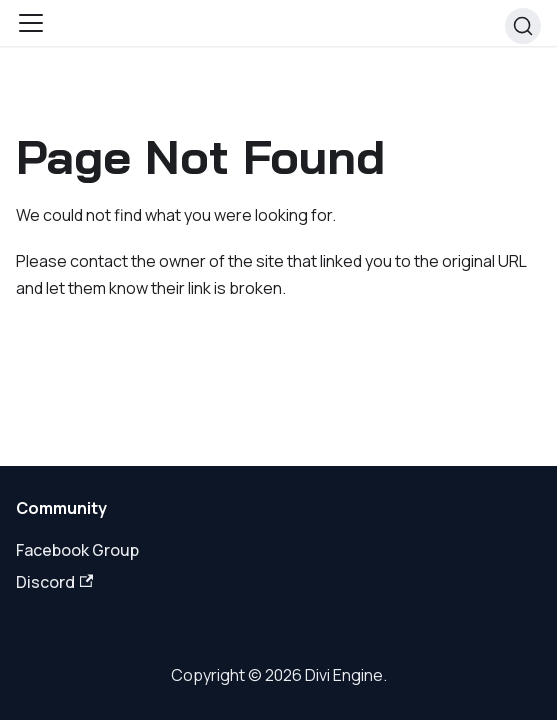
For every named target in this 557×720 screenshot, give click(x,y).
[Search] (523, 26)
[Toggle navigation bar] (31, 23)
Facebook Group (77, 550)
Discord (54, 582)
